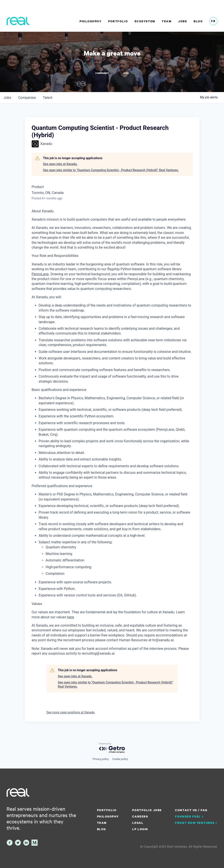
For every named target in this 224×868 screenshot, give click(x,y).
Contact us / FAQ (191, 810)
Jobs (182, 21)
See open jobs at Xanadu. (60, 164)
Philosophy (90, 21)
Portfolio (118, 21)
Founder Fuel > (189, 816)
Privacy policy (101, 759)
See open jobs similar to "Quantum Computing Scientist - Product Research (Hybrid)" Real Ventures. (111, 170)
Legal (138, 823)
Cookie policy (120, 759)
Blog (198, 21)
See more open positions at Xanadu (71, 712)
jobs (7, 97)
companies (27, 97)
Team (167, 21)
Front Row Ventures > (196, 823)
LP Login (140, 829)
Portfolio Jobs (147, 810)
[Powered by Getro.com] (112, 748)
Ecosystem (145, 21)
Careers (140, 816)
